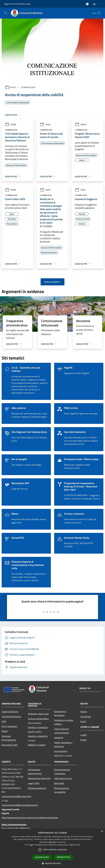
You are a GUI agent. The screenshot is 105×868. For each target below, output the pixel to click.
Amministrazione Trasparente (62, 772)
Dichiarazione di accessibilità (62, 790)
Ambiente (59, 738)
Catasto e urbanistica (38, 736)
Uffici (4, 721)
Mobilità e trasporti (37, 745)
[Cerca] (99, 13)
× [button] (102, 832)
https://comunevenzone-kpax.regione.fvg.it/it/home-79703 (13, 828)
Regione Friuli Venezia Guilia (17, 4)
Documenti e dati (10, 745)
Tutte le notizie (52, 282)
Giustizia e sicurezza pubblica (64, 722)
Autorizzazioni (61, 751)
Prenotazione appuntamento (35, 772)
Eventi (83, 740)
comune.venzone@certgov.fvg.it (13, 796)
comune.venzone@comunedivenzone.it (13, 805)
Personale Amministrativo (9, 738)
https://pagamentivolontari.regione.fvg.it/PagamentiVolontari (13, 818)
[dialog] (52, 848)
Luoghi (84, 735)
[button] (52, 863)
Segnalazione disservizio (39, 778)
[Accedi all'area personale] (87, 4)
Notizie (11, 124)
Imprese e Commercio (38, 727)
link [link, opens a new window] (79, 845)
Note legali (59, 783)
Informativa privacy (63, 778)
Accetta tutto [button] (42, 857)
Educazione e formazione (60, 713)
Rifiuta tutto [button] (64, 857)
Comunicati (86, 716)
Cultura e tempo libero (38, 719)
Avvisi (13, 87)
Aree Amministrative (11, 716)
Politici (5, 731)
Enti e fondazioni (9, 726)
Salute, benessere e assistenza (63, 744)
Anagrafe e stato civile (38, 714)
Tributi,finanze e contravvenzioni (62, 731)
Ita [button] (95, 4)
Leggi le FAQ (34, 783)
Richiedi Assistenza (37, 788)
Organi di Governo (10, 712)
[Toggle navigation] (5, 13)
